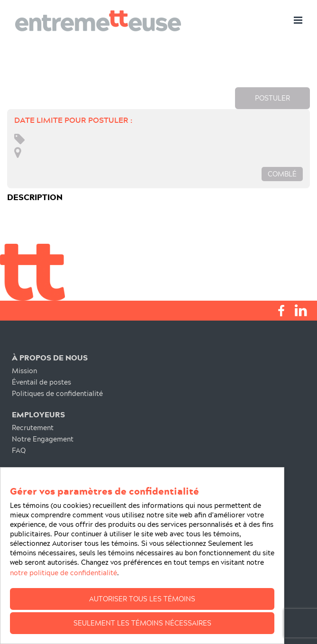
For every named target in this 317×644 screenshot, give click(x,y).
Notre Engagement (43, 439)
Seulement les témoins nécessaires (142, 623)
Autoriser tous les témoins (142, 599)
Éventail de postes (41, 382)
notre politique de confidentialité (63, 573)
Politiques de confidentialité (57, 393)
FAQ (19, 450)
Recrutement (33, 428)
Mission (24, 371)
